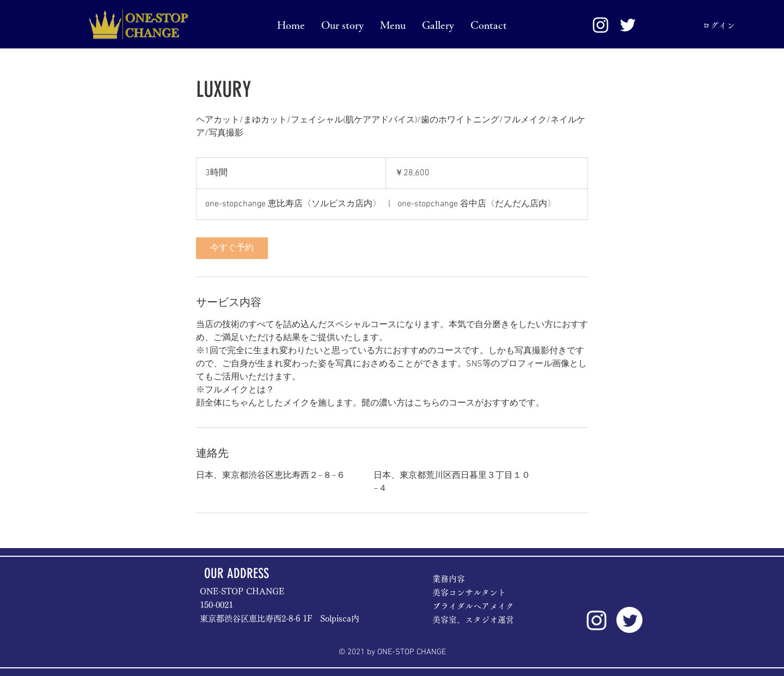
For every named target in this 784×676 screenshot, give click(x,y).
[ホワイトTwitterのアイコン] (628, 25)
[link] (232, 248)
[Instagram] (597, 620)
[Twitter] (629, 620)
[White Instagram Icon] (601, 25)
